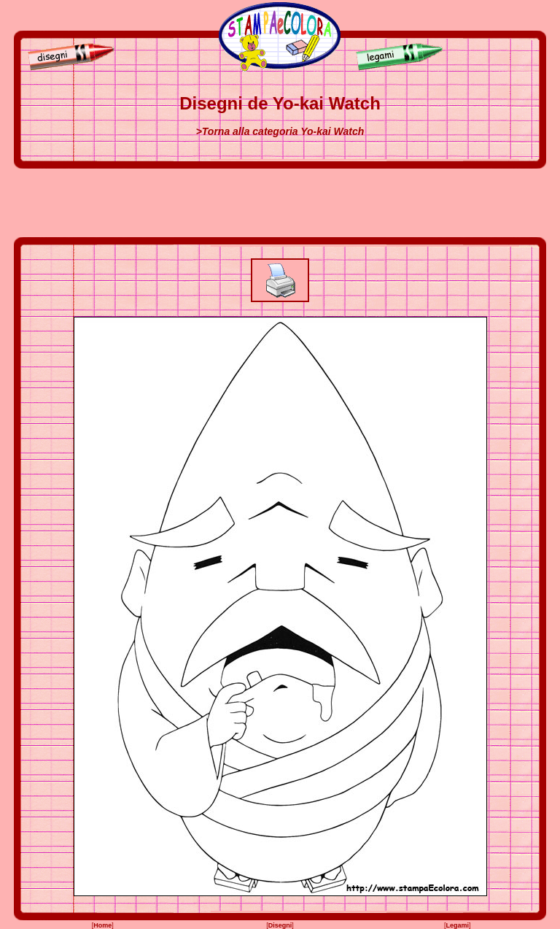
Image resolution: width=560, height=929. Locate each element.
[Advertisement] (280, 203)
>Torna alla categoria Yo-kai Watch (280, 131)
